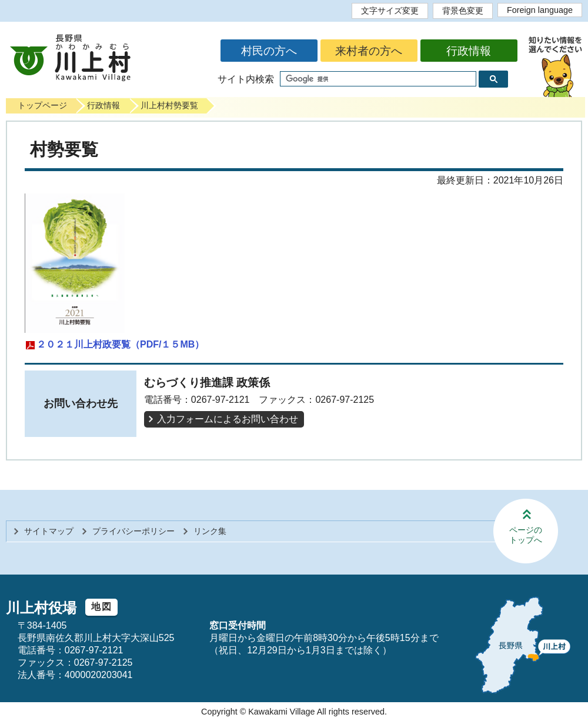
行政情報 (469, 51)
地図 (101, 607)
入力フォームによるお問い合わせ (228, 419)
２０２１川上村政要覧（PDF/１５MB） (120, 344)
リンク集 (210, 531)
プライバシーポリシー (133, 531)
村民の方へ (269, 51)
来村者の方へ (369, 51)
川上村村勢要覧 (169, 105)
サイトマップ (49, 531)
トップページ (42, 105)
